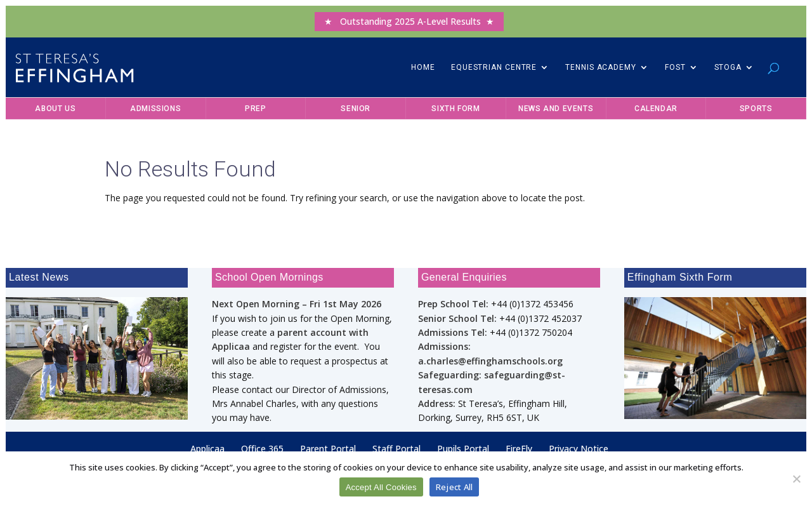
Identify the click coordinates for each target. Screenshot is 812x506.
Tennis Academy (601, 67)
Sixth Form (455, 109)
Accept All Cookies (381, 487)
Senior (356, 109)
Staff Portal (396, 449)
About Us (55, 109)
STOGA (728, 67)
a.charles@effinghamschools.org (490, 361)
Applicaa (207, 449)
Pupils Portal (463, 449)
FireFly (519, 449)
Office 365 (262, 449)
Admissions (155, 109)
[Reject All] (796, 479)
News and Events (556, 109)
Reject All (455, 487)
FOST (675, 67)
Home (423, 67)
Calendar (656, 109)
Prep (255, 109)
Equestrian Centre (494, 67)
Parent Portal (328, 449)
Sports (756, 109)
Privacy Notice (579, 449)
